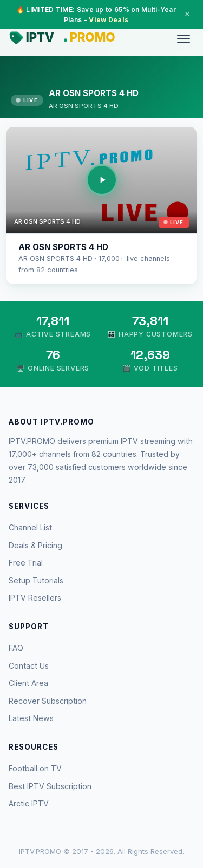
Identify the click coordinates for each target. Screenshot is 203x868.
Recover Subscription (48, 701)
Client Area (28, 683)
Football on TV (35, 768)
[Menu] (184, 39)
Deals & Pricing (35, 545)
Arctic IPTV (29, 803)
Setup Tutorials (36, 580)
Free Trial (26, 563)
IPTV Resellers (35, 598)
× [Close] (187, 14)
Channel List (30, 527)
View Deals (109, 20)
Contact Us (29, 666)
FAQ (16, 648)
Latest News (31, 718)
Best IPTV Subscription (50, 786)
